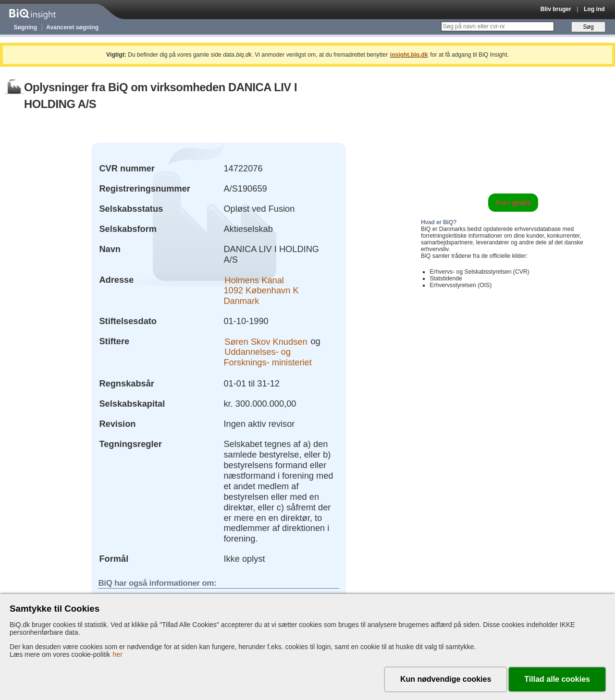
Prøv (513, 203)
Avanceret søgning (72, 27)
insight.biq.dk (409, 55)
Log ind (594, 9)
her (118, 654)
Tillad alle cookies (557, 679)
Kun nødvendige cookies (446, 679)
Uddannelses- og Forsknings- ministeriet (267, 357)
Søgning (26, 27)
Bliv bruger (556, 9)
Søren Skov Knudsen (266, 341)
